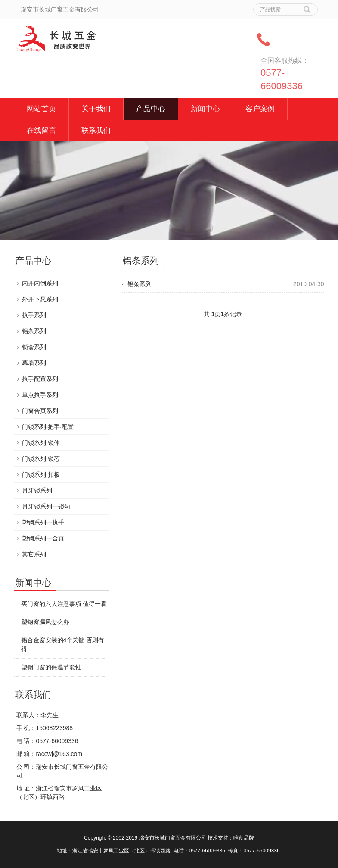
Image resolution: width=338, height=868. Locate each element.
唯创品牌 (244, 838)
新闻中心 (205, 109)
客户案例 (260, 109)
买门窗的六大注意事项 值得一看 (64, 604)
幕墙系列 (34, 363)
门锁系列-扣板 (41, 475)
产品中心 (151, 109)
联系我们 (96, 130)
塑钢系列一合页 (43, 538)
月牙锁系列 (37, 490)
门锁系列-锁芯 (41, 459)
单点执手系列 (40, 395)
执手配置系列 (40, 379)
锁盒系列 (34, 347)
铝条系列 (140, 284)
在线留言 (41, 130)
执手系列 (34, 315)
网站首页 (41, 109)
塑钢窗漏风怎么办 (45, 622)
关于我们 (96, 109)
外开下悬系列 (40, 299)
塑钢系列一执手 (43, 522)
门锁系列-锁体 (41, 443)
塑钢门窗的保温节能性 (51, 667)
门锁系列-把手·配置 (48, 427)
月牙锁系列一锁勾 (46, 506)
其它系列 (34, 554)
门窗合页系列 (40, 411)
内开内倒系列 (40, 283)
